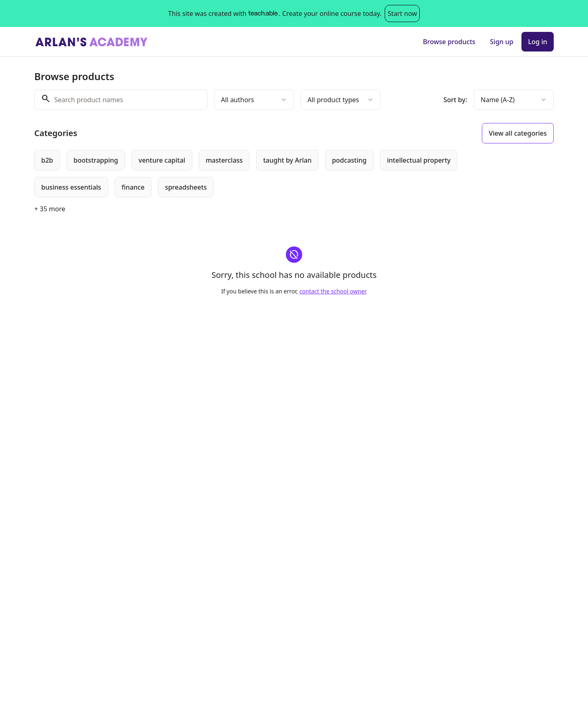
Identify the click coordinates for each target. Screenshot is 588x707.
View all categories (518, 133)
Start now (402, 13)
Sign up (502, 42)
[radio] (47, 160)
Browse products (449, 42)
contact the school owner (333, 291)
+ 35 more (50, 209)
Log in (538, 42)
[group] (261, 174)
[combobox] (254, 100)
